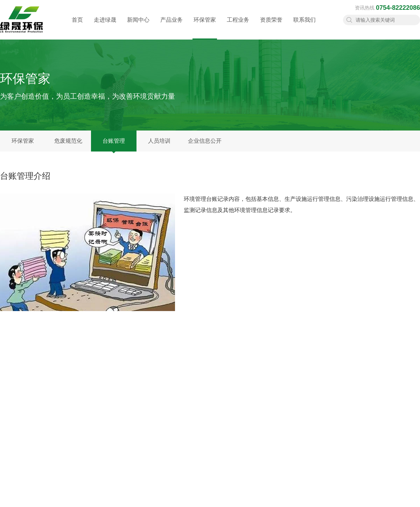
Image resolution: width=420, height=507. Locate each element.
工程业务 (238, 26)
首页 (77, 26)
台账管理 (114, 141)
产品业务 (171, 26)
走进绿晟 (105, 26)
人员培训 (159, 141)
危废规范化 (68, 141)
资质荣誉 (271, 26)
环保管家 (205, 28)
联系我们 (304, 26)
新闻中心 (138, 26)
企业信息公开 (205, 141)
